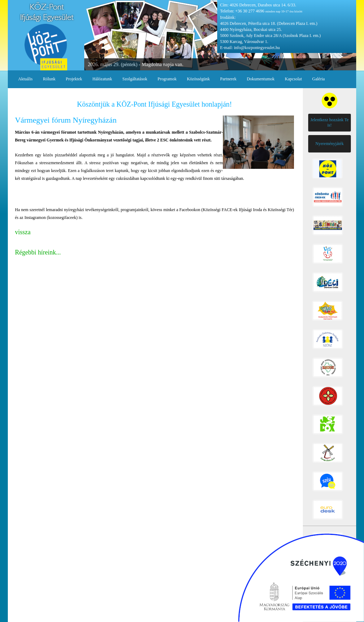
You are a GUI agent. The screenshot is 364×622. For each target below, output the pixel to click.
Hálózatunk (102, 79)
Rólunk (49, 79)
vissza (23, 232)
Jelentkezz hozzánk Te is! (330, 122)
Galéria (318, 79)
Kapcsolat (293, 79)
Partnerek (228, 79)
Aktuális (25, 79)
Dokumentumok (261, 79)
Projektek (74, 79)
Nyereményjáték (329, 144)
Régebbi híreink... (38, 252)
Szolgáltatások (135, 79)
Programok (167, 79)
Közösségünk (199, 79)
